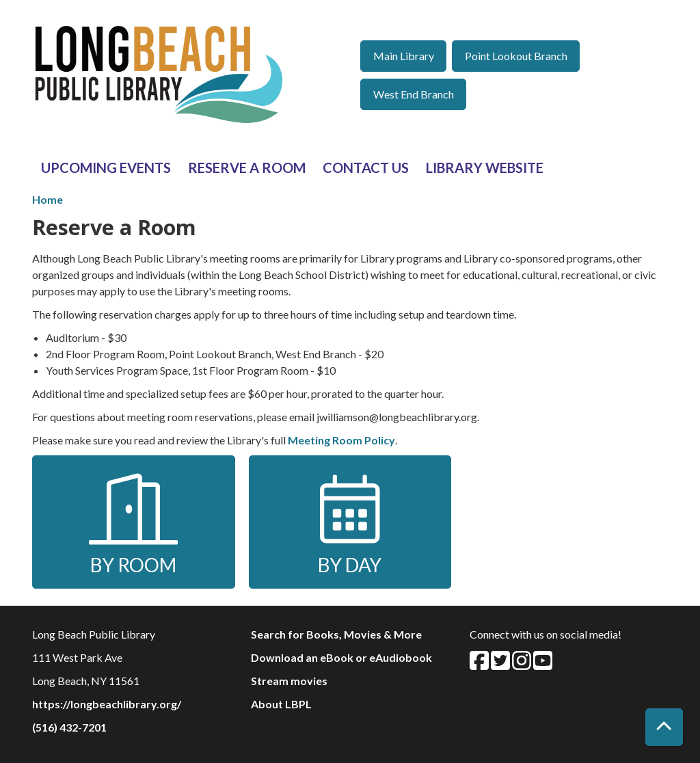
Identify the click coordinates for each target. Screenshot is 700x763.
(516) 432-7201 (69, 727)
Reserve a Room (247, 168)
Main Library (404, 56)
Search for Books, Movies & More (336, 634)
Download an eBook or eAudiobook (341, 657)
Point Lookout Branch (516, 56)
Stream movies (289, 681)
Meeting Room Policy (341, 440)
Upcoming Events (106, 168)
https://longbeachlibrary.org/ (107, 704)
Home (48, 199)
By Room (133, 523)
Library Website (485, 168)
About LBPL (281, 704)
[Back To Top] (664, 727)
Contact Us (366, 168)
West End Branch (414, 94)
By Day (350, 523)
